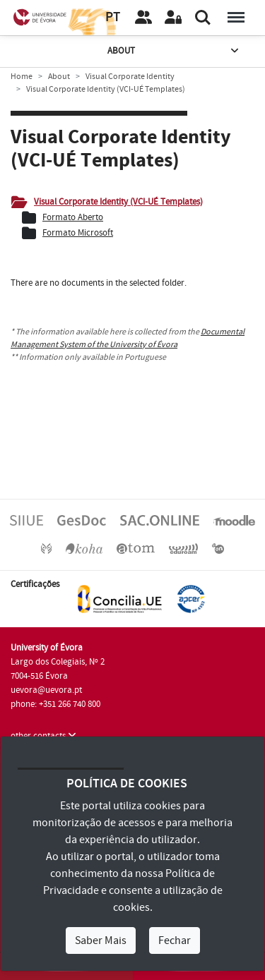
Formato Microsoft (78, 233)
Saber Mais (101, 940)
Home (22, 77)
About (175, 51)
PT (113, 17)
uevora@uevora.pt (46, 690)
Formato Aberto (73, 217)
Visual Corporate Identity (130, 77)
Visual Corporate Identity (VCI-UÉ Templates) (118, 202)
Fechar (175, 940)
